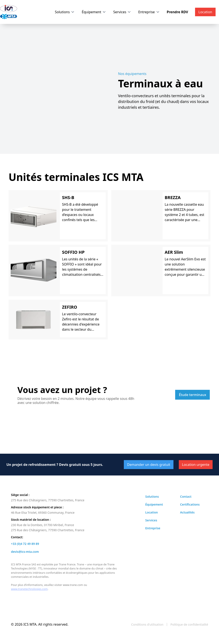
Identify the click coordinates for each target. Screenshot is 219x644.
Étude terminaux (192, 395)
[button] (65, 12)
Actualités (187, 512)
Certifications (190, 504)
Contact (186, 497)
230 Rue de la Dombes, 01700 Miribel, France (42, 525)
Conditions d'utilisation (147, 624)
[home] (9, 12)
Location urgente (196, 465)
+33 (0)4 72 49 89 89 (25, 544)
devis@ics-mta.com (25, 552)
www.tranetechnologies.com (29, 589)
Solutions (62, 12)
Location (152, 512)
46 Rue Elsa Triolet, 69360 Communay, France (43, 513)
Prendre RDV (178, 12)
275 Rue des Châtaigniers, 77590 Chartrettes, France (48, 500)
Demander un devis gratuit (149, 465)
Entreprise (146, 12)
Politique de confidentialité (189, 624)
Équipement (91, 12)
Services (120, 12)
